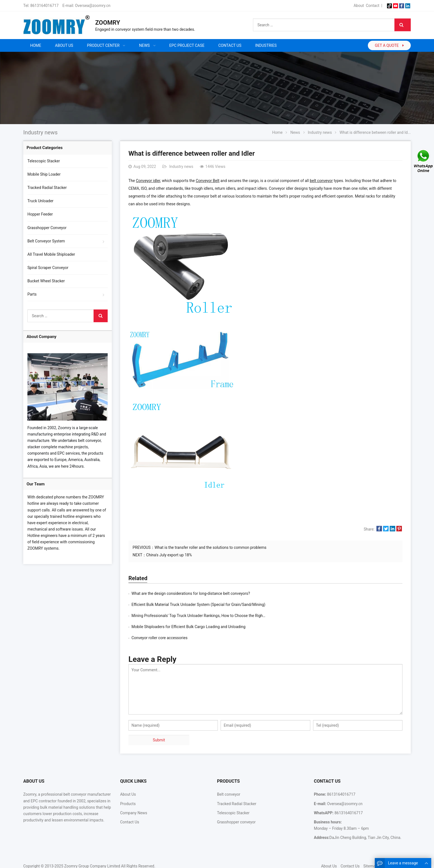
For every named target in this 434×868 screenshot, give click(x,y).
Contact (373, 6)
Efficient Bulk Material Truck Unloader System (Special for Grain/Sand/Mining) (335, 593)
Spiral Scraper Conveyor (48, 268)
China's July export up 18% (169, 555)
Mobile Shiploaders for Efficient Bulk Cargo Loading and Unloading (325, 605)
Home (36, 45)
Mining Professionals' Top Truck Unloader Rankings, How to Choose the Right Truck (203, 605)
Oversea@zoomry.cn (93, 6)
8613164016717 (44, 6)
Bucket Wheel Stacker (46, 281)
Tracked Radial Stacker (47, 188)
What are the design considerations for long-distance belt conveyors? (191, 593)
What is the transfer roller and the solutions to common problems (210, 547)
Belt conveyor (229, 772)
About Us (128, 772)
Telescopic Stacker (44, 161)
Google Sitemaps (396, 844)
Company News (134, 791)
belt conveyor (321, 181)
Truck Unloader (40, 201)
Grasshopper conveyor (236, 800)
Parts (32, 294)
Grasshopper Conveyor (47, 228)
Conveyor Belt (208, 181)
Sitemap (370, 844)
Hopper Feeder (40, 214)
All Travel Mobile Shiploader (51, 254)
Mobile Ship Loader (44, 174)
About (359, 6)
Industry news (40, 132)
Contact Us (130, 800)
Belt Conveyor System (46, 241)
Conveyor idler (148, 181)
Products (128, 782)
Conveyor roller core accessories (159, 616)
